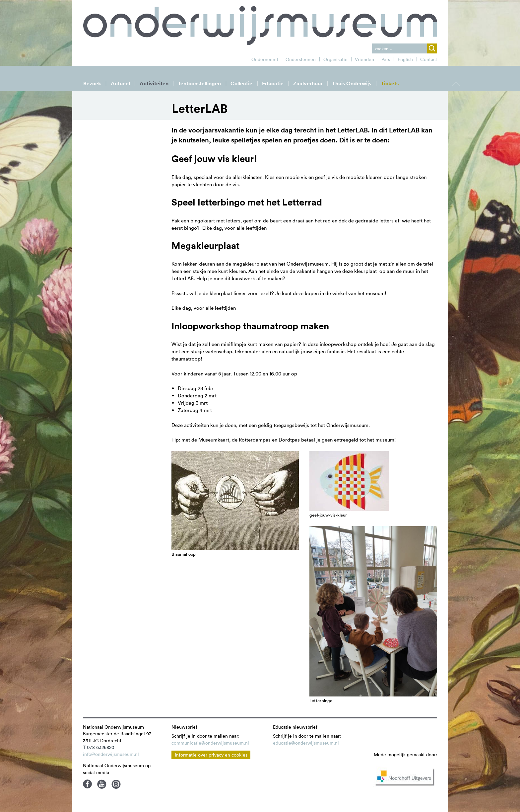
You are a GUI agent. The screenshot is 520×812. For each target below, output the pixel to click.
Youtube (102, 784)
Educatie (273, 83)
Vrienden (364, 59)
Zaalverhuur (308, 83)
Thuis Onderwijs (352, 83)
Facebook (88, 784)
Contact (429, 59)
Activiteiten (154, 83)
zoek (432, 48)
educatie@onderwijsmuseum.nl (306, 743)
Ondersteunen (301, 59)
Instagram (116, 784)
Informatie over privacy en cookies (211, 755)
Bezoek (92, 83)
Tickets (390, 83)
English (405, 59)
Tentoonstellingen (199, 83)
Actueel (120, 83)
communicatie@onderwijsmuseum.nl (210, 743)
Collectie (241, 83)
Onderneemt (265, 59)
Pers (386, 59)
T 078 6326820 (99, 747)
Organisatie (335, 59)
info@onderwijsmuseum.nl (111, 754)
